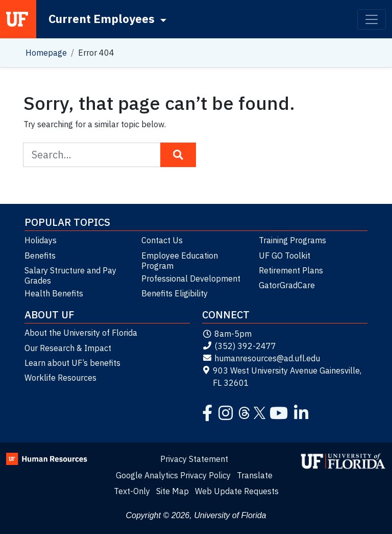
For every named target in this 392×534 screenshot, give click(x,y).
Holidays (41, 240)
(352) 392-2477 (239, 346)
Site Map (173, 491)
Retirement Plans (291, 270)
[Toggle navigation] (372, 19)
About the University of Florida (81, 333)
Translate (255, 475)
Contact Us (162, 240)
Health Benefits (54, 293)
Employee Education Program (180, 261)
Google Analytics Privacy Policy (173, 475)
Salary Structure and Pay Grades (70, 275)
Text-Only (132, 491)
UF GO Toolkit (285, 256)
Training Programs (292, 240)
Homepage (46, 53)
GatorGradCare (287, 285)
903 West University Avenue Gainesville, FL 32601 (282, 377)
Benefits (40, 256)
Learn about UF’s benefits (72, 363)
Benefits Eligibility (175, 293)
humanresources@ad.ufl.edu (261, 358)
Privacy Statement (194, 459)
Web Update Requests (237, 491)
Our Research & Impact (68, 348)
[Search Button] (178, 155)
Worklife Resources (60, 378)
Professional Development (191, 278)
